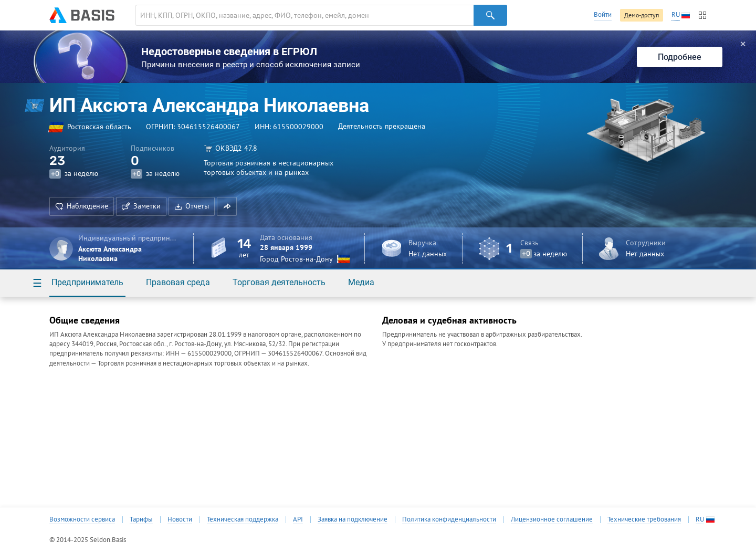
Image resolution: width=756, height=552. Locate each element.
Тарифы (141, 519)
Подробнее (680, 57)
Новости (180, 519)
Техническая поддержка (243, 519)
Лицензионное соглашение (552, 519)
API (298, 519)
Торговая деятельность (279, 282)
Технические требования (644, 519)
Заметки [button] (141, 206)
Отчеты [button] (192, 206)
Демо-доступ (642, 15)
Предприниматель (87, 282)
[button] (227, 206)
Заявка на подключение (353, 519)
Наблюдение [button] (82, 206)
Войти (603, 14)
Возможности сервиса (82, 519)
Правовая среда (178, 282)
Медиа (361, 282)
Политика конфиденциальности (449, 519)
